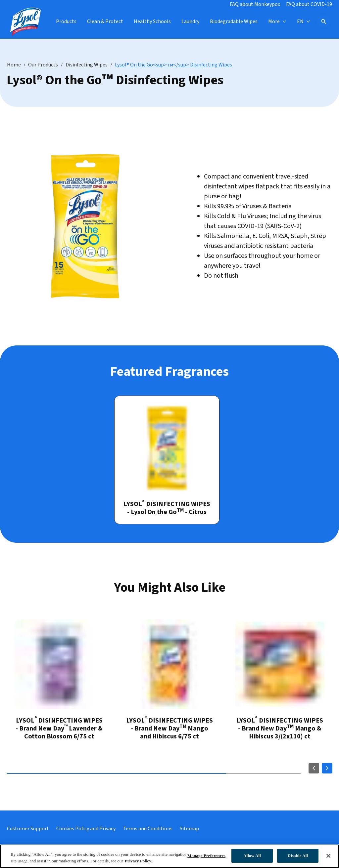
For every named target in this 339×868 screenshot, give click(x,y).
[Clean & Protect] (105, 21)
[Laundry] (190, 21)
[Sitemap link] (189, 829)
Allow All (252, 856)
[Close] (328, 856)
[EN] (304, 21)
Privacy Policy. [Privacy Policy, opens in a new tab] (138, 861)
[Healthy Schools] (152, 21)
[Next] (327, 768)
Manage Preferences (206, 856)
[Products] (66, 21)
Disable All (298, 856)
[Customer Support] (28, 829)
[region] (169, 856)
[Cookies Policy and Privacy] (86, 829)
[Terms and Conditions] (148, 829)
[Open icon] (324, 21)
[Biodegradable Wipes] (234, 21)
